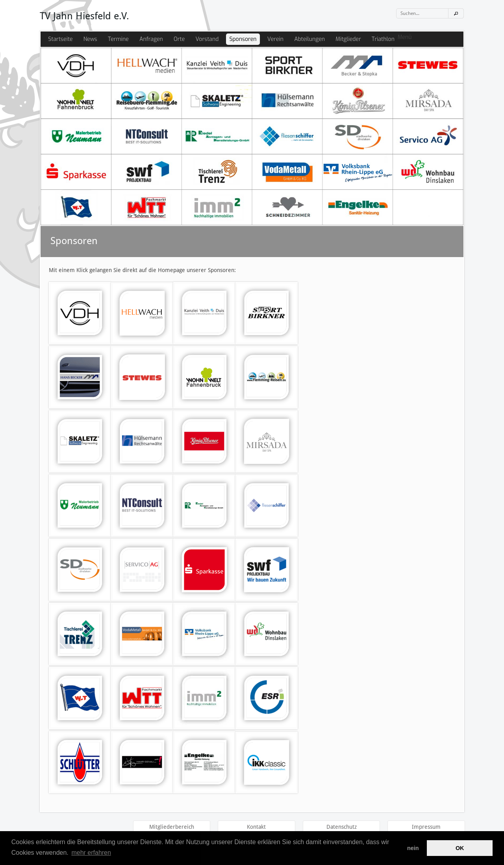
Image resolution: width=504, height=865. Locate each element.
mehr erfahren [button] (91, 853)
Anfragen (151, 39)
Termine (118, 39)
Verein (275, 39)
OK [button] (460, 848)
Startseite (60, 39)
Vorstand (207, 39)
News (90, 39)
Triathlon (383, 39)
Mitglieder (348, 39)
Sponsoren (243, 39)
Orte (179, 39)
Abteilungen (309, 39)
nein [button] (413, 848)
